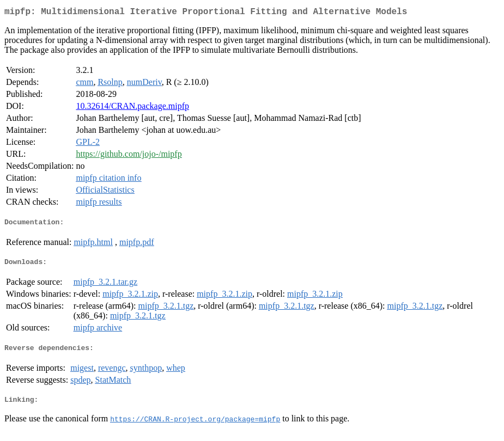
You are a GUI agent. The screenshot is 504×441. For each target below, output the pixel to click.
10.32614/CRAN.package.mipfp (132, 108)
